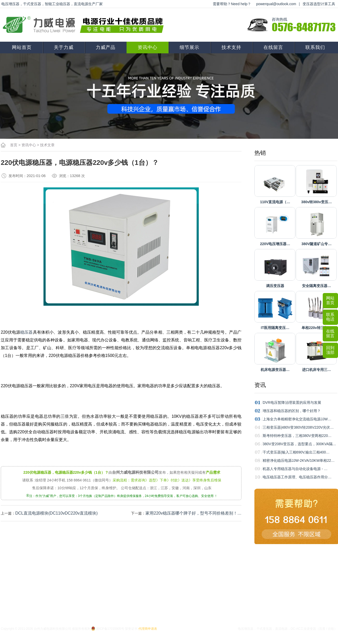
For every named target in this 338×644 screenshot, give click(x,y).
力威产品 (106, 47)
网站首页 (22, 47)
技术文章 (47, 145)
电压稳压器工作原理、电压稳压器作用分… (297, 477)
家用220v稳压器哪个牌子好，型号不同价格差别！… (193, 513)
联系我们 (315, 47)
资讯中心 (148, 47)
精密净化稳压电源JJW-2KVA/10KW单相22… (299, 460)
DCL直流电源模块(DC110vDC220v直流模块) (56, 513)
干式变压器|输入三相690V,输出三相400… (296, 452)
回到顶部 (330, 350)
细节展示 (189, 47)
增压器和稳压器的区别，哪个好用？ (292, 411)
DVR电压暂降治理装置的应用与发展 (292, 403)
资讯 (260, 385)
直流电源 (281, 629)
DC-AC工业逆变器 (303, 629)
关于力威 (64, 47)
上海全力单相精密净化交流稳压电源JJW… (297, 419)
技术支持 (231, 47)
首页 (14, 145)
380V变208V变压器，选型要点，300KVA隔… (299, 444)
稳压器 (26, 332)
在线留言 (273, 47)
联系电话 (330, 317)
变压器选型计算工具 (319, 4)
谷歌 (331, 629)
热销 (260, 153)
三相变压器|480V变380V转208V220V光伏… (298, 427)
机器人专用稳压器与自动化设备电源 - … (295, 469)
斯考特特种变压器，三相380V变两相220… (297, 436)
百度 (322, 629)
